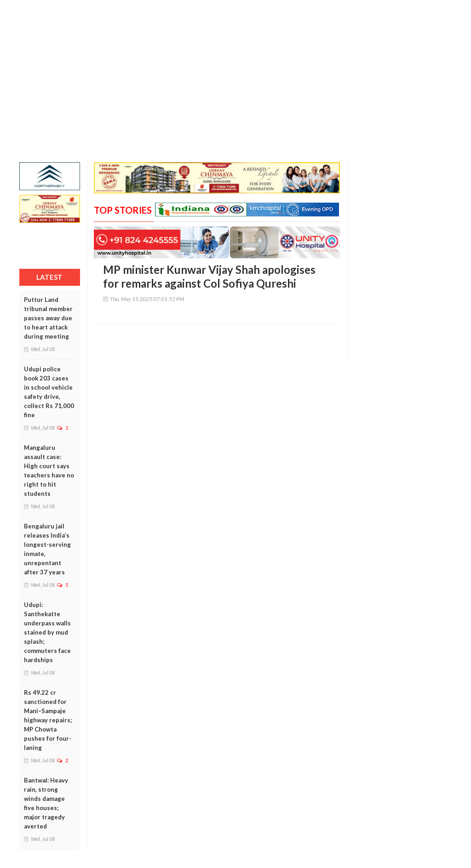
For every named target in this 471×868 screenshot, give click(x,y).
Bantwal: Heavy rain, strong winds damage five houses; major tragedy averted (46, 803)
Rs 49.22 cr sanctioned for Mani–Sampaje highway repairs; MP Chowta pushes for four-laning (48, 720)
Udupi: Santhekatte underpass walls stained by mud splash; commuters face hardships (47, 632)
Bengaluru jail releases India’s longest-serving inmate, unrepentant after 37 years (47, 549)
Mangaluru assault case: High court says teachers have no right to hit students (49, 471)
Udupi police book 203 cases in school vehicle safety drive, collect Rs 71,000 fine (49, 392)
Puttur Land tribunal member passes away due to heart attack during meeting (48, 318)
